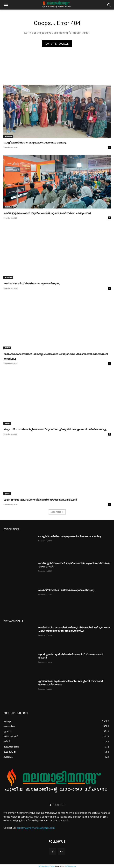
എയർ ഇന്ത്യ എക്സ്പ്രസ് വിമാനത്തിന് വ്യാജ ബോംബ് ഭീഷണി (40, 500)
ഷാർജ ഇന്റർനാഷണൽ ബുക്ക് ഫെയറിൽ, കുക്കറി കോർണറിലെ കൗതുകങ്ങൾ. (47, 213)
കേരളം (7, 423)
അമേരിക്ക (8, 136)
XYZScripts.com (70, 866)
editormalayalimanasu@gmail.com (36, 828)
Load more (57, 512)
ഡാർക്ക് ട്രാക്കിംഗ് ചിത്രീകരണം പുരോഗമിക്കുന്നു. (32, 284)
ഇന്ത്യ (7, 348)
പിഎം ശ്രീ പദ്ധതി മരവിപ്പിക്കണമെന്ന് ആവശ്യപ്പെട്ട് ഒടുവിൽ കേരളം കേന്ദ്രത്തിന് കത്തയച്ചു (55, 429)
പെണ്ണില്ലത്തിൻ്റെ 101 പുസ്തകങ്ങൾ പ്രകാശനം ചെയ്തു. (35, 143)
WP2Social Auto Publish (47, 866)
